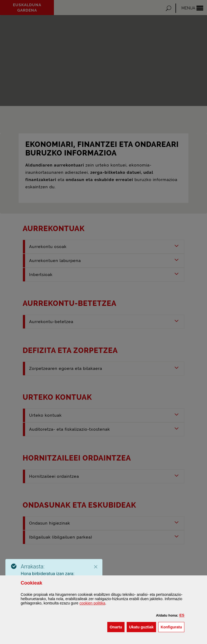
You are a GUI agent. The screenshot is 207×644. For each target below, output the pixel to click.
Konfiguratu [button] (172, 627)
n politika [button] (92, 603)
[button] (182, 615)
